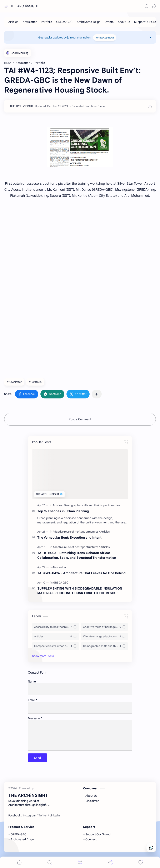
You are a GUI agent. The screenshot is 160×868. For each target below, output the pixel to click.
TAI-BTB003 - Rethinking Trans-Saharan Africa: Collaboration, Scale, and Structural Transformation (77, 555)
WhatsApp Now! (105, 38)
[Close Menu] (150, 37)
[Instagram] (29, 816)
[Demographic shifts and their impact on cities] (92, 505)
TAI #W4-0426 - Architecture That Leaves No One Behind (81, 573)
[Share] (110, 862)
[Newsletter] (30, 22)
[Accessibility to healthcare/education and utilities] (56, 627)
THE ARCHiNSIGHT (25, 6)
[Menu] (80, 862)
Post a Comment (80, 419)
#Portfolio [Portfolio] (35, 382)
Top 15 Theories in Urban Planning (63, 511)
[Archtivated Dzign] (89, 22)
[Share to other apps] (97, 394)
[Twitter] (43, 816)
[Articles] (13, 22)
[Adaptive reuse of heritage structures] (76, 532)
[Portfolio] (46, 22)
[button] (154, 6)
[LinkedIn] (55, 816)
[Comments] (141, 862)
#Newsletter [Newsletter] (14, 382)
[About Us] (124, 22)
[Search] (147, 6)
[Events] (109, 22)
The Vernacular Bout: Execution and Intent (69, 537)
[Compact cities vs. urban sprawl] (56, 646)
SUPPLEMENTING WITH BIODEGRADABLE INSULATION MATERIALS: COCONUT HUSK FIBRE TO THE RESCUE (80, 591)
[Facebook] (14, 816)
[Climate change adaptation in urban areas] (104, 637)
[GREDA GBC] (64, 22)
